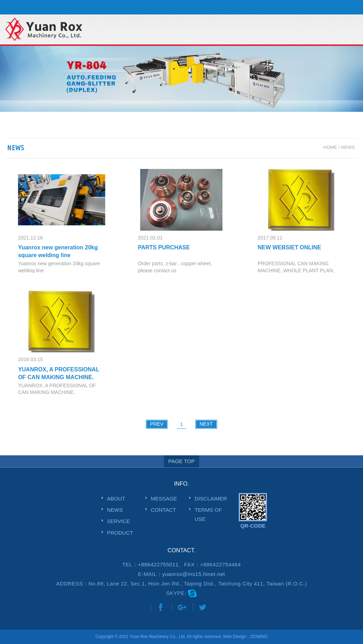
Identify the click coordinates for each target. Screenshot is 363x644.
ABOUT (116, 499)
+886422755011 (158, 564)
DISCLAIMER (211, 499)
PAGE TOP (181, 461)
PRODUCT (120, 533)
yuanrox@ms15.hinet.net (194, 574)
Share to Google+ (182, 607)
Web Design (234, 637)
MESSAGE (164, 499)
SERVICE (119, 521)
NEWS (115, 510)
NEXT (206, 424)
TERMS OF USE (208, 514)
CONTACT (163, 510)
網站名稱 (48, 30)
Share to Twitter (203, 607)
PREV (157, 424)
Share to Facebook (161, 607)
